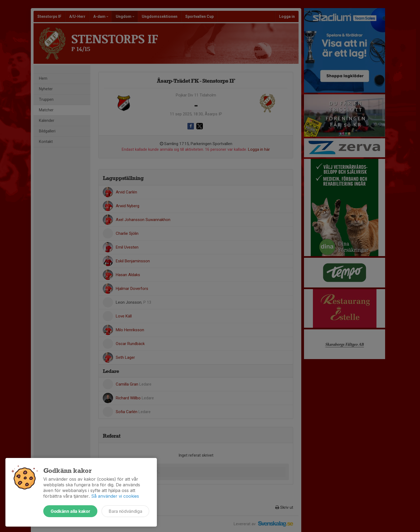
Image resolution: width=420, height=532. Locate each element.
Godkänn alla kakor (70, 511)
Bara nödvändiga (125, 511)
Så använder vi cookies (115, 496)
